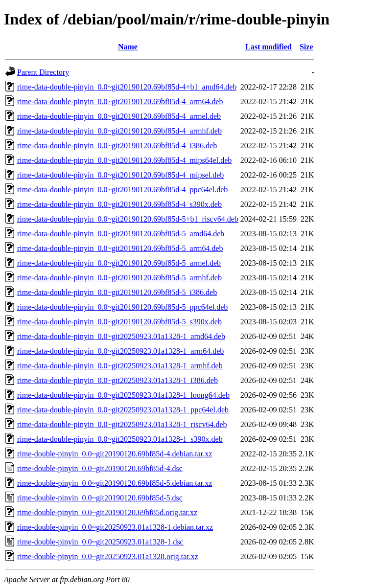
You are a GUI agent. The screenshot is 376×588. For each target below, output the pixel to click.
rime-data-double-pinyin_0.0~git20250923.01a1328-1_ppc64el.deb (123, 410)
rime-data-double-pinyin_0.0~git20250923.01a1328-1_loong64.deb (123, 395)
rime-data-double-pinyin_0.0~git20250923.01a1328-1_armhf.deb (120, 366)
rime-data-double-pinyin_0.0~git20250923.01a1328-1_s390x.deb (120, 439)
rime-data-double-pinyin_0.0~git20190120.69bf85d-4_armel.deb (119, 116)
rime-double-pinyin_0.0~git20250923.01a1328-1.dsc (100, 542)
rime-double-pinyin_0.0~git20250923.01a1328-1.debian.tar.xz (115, 527)
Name (128, 47)
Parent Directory (43, 72)
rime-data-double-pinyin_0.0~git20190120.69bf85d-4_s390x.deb (119, 204)
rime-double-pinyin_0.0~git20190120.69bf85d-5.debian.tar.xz (115, 483)
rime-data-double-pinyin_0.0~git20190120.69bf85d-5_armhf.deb (119, 278)
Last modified (269, 47)
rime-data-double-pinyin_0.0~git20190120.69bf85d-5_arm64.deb (120, 248)
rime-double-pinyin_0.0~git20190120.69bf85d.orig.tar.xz (107, 512)
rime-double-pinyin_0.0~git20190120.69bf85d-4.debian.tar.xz (115, 454)
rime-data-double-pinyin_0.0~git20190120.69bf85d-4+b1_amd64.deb (127, 87)
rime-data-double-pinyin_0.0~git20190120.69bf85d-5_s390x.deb (119, 322)
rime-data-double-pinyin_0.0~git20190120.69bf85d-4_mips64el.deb (124, 160)
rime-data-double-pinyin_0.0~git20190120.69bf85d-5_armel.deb (119, 263)
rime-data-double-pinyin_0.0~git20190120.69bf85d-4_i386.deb (117, 146)
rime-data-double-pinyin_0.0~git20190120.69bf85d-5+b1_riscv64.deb (128, 219)
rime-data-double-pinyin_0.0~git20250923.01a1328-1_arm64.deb (120, 351)
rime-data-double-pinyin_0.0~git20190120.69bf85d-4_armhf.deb (119, 131)
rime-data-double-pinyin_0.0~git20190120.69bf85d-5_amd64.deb (121, 234)
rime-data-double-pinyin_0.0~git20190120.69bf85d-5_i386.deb (117, 292)
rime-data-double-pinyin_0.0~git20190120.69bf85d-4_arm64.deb (120, 102)
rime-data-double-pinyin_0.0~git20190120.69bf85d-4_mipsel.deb (120, 175)
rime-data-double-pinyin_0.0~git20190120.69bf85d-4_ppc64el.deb (122, 190)
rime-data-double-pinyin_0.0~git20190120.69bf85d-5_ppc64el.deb (122, 307)
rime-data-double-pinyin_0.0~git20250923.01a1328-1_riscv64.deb (122, 424)
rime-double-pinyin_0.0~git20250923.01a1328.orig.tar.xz (108, 556)
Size (306, 47)
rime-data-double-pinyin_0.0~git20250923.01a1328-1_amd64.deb (121, 336)
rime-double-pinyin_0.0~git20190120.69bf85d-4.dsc (100, 468)
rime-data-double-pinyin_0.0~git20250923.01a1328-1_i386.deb (117, 380)
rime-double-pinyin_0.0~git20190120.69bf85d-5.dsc (100, 498)
